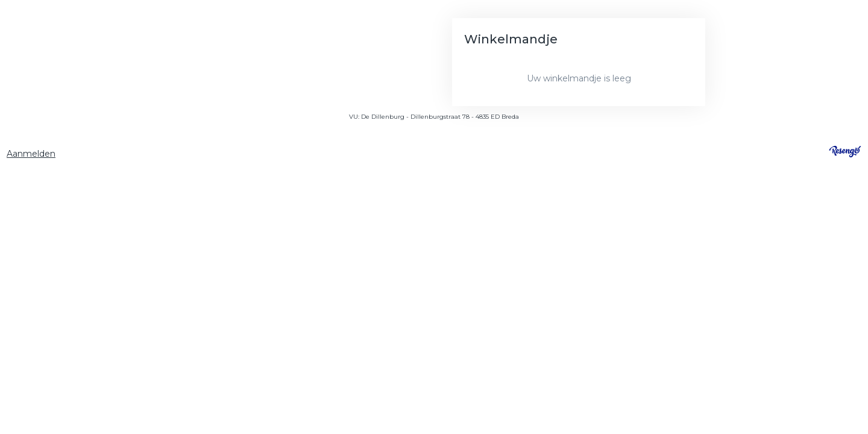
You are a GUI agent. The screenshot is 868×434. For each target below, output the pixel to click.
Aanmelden (31, 154)
